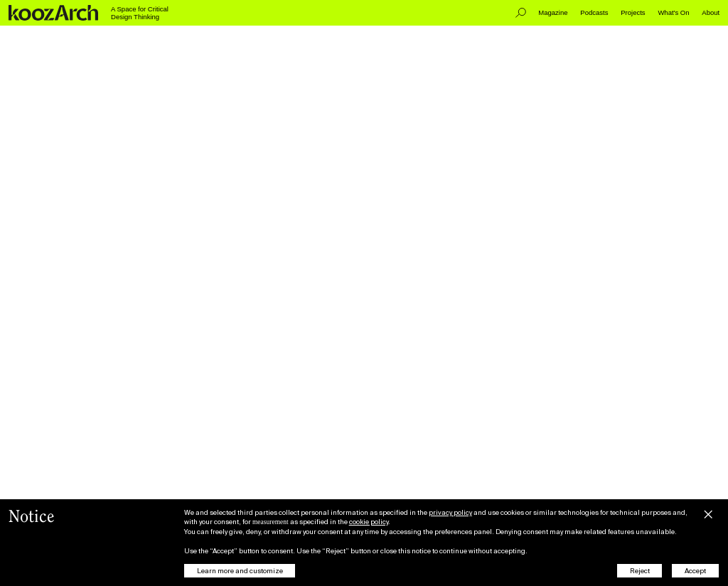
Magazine (553, 12)
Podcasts (594, 12)
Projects (633, 12)
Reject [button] (640, 571)
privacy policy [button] (450, 512)
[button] (708, 513)
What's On (673, 12)
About (711, 12)
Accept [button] (695, 571)
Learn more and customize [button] (240, 571)
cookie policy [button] (369, 522)
